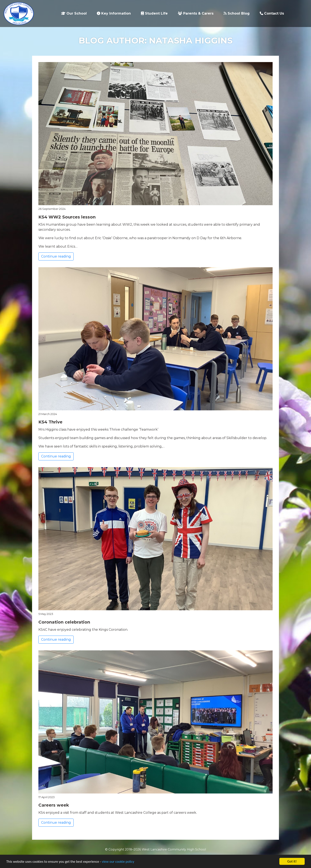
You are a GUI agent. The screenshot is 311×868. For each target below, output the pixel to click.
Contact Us (272, 13)
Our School (74, 13)
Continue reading (56, 256)
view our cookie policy (118, 862)
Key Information (114, 13)
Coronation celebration (64, 622)
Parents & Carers (196, 13)
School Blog (237, 13)
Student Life (154, 13)
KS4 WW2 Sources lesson (67, 217)
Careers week (54, 805)
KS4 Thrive (50, 422)
